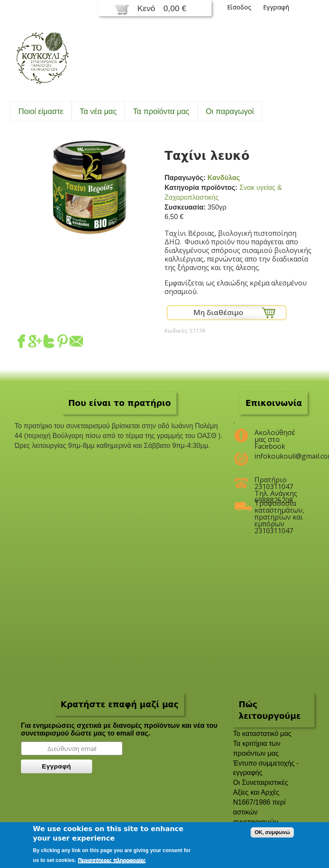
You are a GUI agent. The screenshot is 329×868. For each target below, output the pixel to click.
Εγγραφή (276, 7)
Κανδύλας (224, 178)
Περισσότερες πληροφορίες (112, 860)
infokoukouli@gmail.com (279, 456)
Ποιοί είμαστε (41, 111)
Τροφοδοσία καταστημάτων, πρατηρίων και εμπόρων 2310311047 (279, 507)
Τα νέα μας (98, 111)
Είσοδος (239, 7)
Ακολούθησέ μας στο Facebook (275, 436)
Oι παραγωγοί (230, 111)
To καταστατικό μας (262, 734)
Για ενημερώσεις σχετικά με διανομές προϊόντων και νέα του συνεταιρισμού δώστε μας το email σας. (119, 729)
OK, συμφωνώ (272, 832)
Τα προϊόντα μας (161, 111)
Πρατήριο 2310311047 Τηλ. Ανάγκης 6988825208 (276, 483)
